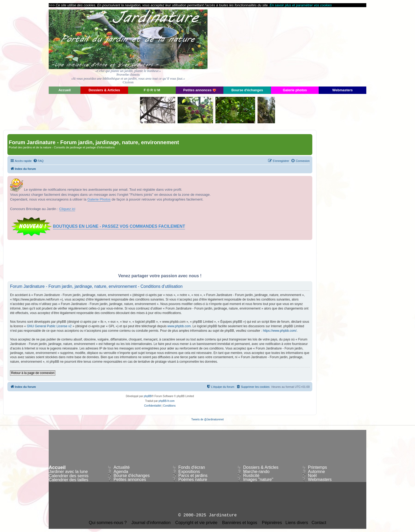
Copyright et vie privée (196, 523)
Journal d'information (151, 523)
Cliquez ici (67, 209)
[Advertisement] (319, 46)
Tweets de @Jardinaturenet (207, 419)
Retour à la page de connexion (33, 373)
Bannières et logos (240, 523)
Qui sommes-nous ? (108, 523)
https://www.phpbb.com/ (280, 331)
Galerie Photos (99, 199)
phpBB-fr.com (167, 401)
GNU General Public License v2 (49, 326)
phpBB (148, 396)
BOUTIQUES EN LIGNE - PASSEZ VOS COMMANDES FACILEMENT (119, 226)
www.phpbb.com (179, 326)
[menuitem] (38, 161)
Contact (319, 523)
